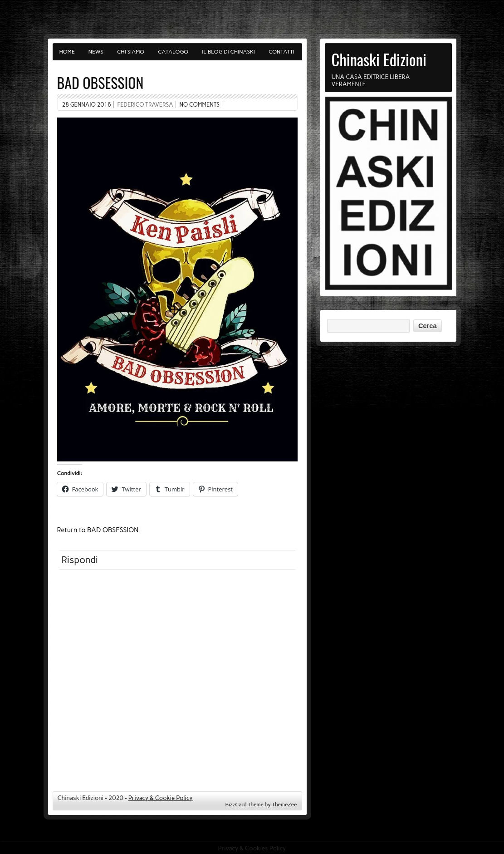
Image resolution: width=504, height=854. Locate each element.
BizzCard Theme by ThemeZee (261, 805)
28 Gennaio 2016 (87, 105)
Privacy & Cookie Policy (161, 798)
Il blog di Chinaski (228, 52)
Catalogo (173, 52)
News (96, 52)
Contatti (281, 52)
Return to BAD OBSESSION (98, 530)
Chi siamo (131, 52)
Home (67, 52)
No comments (199, 105)
